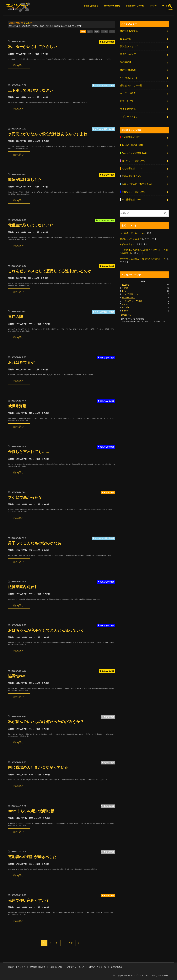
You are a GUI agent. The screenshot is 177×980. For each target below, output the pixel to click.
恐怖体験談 (131, 137)
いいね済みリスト (129, 78)
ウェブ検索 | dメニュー (134, 294)
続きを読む (18, 65)
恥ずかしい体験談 (133, 161)
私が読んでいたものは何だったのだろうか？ (46, 722)
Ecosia (126, 307)
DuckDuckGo (129, 298)
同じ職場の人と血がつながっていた (38, 767)
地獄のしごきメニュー (131, 239)
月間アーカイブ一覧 (98, 967)
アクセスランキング (76, 967)
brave (125, 311)
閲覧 (97, 32)
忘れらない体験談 (133, 192)
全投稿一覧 (126, 39)
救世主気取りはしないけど (31, 225)
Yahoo (125, 288)
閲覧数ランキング (129, 46)
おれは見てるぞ (21, 362)
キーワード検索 (128, 93)
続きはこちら (126, 315)
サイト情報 (167, 6)
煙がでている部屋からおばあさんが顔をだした (143, 259)
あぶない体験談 (132, 145)
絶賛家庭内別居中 (23, 587)
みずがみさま (126, 244)
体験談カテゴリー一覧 (135, 6)
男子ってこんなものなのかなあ (35, 543)
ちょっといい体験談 (134, 153)
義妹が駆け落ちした (25, 180)
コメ (112, 32)
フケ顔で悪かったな (25, 498)
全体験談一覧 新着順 (112, 6)
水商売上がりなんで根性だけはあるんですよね (48, 134)
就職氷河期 (17, 406)
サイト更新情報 (128, 109)
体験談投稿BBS (128, 70)
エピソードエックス (142, 975)
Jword (125, 304)
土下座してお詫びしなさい (31, 90)
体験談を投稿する (91, 6)
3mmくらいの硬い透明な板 (31, 811)
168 (71, 943)
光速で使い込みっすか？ (29, 900)
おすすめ (153, 6)
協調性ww (16, 676)
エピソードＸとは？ (130, 117)
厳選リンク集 (127, 101)
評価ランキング (128, 54)
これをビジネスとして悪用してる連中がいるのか (50, 271)
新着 (83, 32)
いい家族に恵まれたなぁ (132, 233)
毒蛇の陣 (15, 317)
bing (124, 291)
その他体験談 (131, 200)
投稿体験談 (126, 62)
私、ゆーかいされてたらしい (33, 47)
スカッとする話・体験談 (137, 184)
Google (126, 285)
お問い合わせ (117, 967)
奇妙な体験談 (131, 176)
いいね (104, 32)
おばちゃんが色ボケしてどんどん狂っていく (46, 630)
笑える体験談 (132, 168)
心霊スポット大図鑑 (132, 301)
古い (90, 32)
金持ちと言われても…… (29, 452)
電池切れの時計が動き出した (32, 857)
